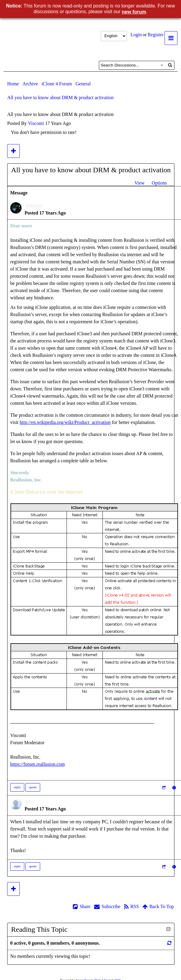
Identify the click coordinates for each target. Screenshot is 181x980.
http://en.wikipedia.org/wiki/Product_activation (65, 422)
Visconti (36, 123)
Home (13, 84)
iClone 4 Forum (57, 84)
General (83, 84)
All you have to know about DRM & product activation (60, 98)
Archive (30, 84)
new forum (134, 12)
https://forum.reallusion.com (37, 764)
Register (156, 35)
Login (136, 35)
